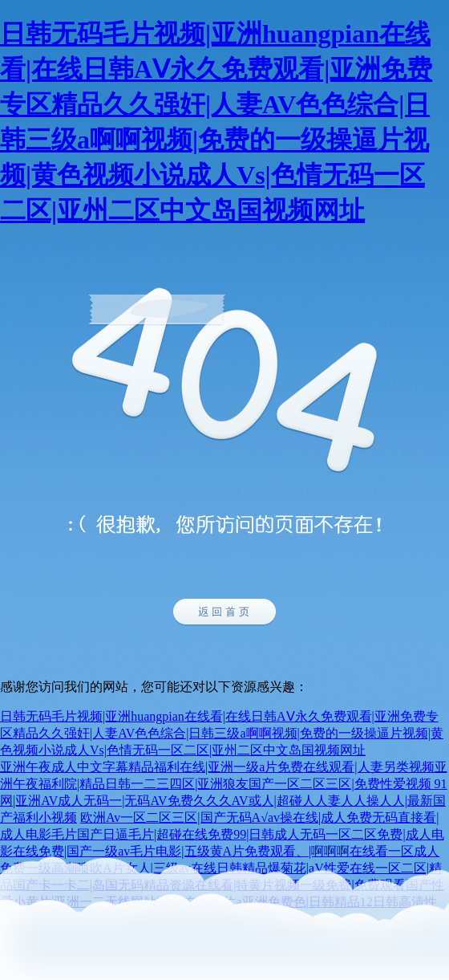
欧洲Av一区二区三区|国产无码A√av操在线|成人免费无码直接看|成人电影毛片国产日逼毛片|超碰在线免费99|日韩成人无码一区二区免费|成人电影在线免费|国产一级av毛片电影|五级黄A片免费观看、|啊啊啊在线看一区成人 (222, 834)
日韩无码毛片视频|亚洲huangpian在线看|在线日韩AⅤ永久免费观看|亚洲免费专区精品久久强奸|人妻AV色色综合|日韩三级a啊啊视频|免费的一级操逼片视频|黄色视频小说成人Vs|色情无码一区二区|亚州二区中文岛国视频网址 (222, 733)
